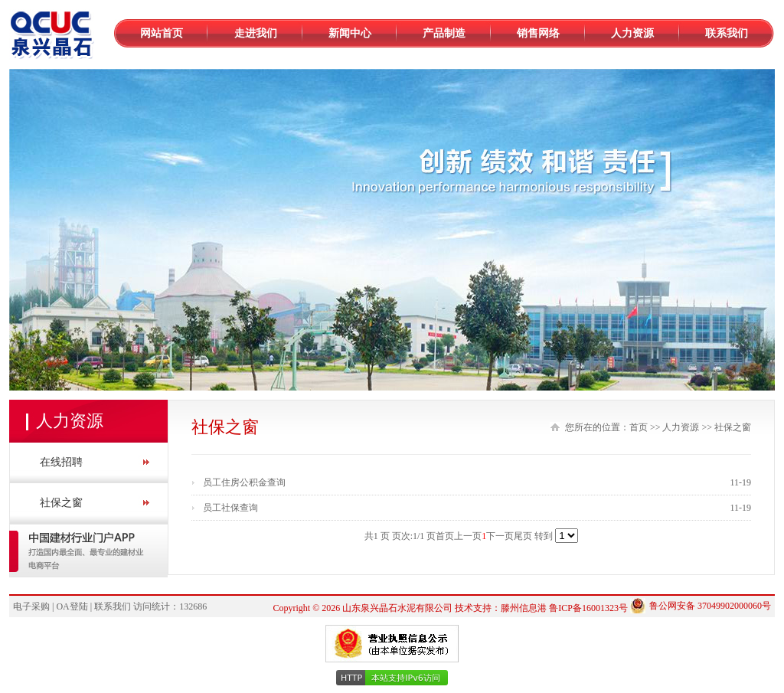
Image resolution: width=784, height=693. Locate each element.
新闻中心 (350, 33)
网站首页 (162, 33)
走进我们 (256, 33)
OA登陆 (72, 606)
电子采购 (31, 606)
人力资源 (632, 33)
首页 (639, 427)
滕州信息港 (524, 608)
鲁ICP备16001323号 (588, 608)
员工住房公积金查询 (244, 482)
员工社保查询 (230, 508)
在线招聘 (61, 462)
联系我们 (727, 33)
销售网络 (538, 33)
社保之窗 (61, 503)
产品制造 (444, 33)
